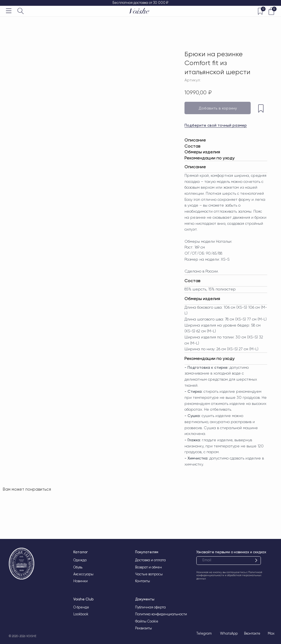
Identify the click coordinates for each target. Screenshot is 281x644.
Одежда (80, 560)
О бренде (81, 607)
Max (271, 633)
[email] (229, 561)
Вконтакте (252, 633)
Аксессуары (83, 574)
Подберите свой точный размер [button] (216, 125)
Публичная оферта (150, 607)
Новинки (81, 581)
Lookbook (81, 614)
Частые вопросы (149, 574)
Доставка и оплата (150, 560)
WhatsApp (229, 633)
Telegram (204, 633)
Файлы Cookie (147, 621)
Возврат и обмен (148, 567)
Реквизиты (144, 628)
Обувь (78, 567)
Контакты (143, 581)
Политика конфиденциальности (161, 614)
